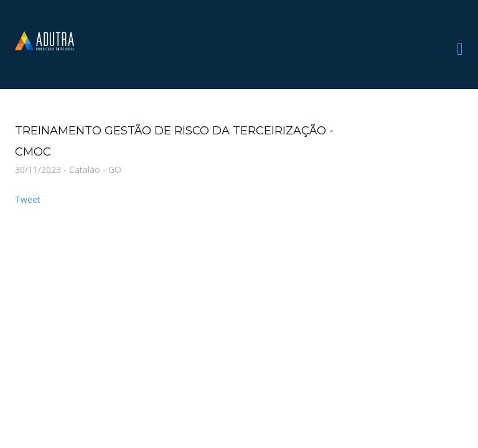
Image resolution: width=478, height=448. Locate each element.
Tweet (28, 199)
